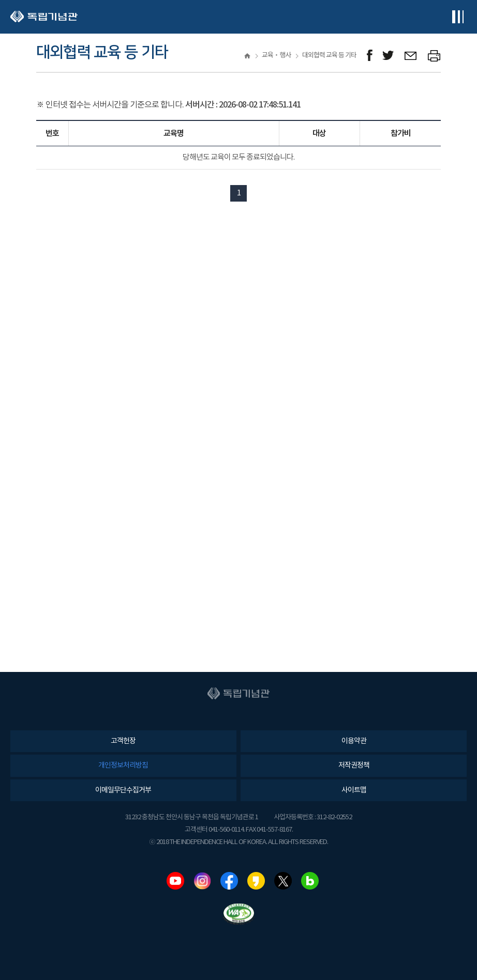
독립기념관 (44, 17)
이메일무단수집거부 (123, 790)
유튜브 (175, 881)
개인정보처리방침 (123, 765)
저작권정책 (354, 765)
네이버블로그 (310, 881)
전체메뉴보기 (458, 17)
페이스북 (229, 881)
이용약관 (354, 741)
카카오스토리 (256, 881)
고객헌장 (123, 741)
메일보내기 (411, 56)
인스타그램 (202, 881)
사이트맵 (354, 790)
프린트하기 (434, 56)
